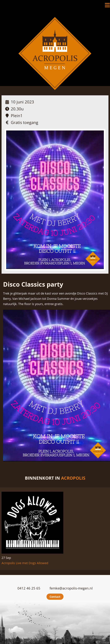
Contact (55, 597)
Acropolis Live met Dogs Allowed (25, 563)
